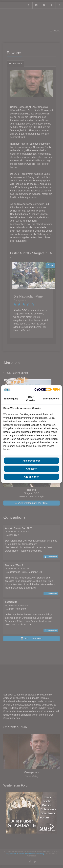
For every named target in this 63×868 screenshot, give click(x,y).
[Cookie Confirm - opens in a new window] (47, 389)
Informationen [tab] (51, 399)
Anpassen (32, 469)
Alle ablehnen (32, 477)
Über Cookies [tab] (31, 399)
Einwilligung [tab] (11, 399)
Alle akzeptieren (32, 461)
